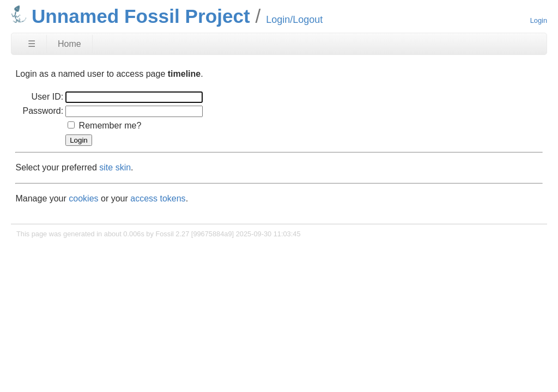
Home (69, 44)
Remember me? (110, 125)
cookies (83, 198)
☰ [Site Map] (32, 44)
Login (539, 20)
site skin (115, 167)
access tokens (158, 198)
